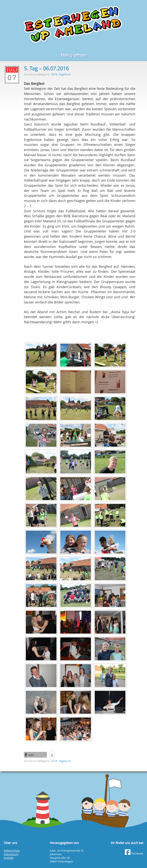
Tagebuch (65, 74)
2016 (54, 74)
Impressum (11, 854)
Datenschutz (12, 851)
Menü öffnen (74, 55)
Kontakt (9, 858)
